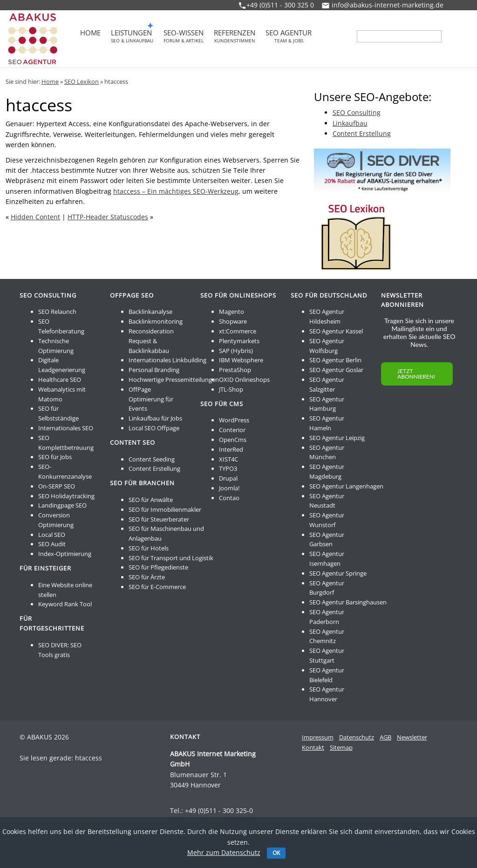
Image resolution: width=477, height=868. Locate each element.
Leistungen (132, 36)
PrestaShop (235, 370)
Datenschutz (357, 737)
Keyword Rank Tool (65, 604)
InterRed (231, 449)
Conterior (232, 430)
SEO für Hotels (149, 548)
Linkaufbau (350, 123)
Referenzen (235, 36)
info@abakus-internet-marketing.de (388, 5)
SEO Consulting (357, 112)
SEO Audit (52, 544)
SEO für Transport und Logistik (171, 558)
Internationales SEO (66, 428)
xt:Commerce (238, 331)
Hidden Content (35, 217)
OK (276, 853)
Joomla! (229, 488)
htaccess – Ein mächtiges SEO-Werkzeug (176, 191)
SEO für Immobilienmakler (165, 509)
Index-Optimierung (65, 554)
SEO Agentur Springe (338, 573)
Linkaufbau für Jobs (155, 418)
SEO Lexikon (82, 81)
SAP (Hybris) (236, 351)
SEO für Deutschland (329, 295)
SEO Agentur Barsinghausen (348, 602)
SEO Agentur (289, 36)
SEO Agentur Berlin (335, 360)
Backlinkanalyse (150, 312)
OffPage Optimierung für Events (151, 399)
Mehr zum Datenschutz (224, 852)
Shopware (233, 321)
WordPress (234, 420)
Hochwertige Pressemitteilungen (174, 380)
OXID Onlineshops (244, 380)
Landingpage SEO (62, 505)
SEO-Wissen (184, 36)
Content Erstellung (362, 133)
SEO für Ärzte (147, 577)
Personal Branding (154, 370)
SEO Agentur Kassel (336, 331)
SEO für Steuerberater (159, 519)
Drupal (228, 478)
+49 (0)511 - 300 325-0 (219, 810)
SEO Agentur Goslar (336, 370)
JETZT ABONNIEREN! (416, 374)
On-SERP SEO (57, 486)
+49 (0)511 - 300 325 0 (280, 5)
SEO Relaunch (57, 312)
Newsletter (412, 737)
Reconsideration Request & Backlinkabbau (151, 341)
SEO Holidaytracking (66, 496)
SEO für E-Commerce (157, 587)
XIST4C (228, 459)
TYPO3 (228, 468)
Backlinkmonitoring (156, 321)
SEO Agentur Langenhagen (346, 486)
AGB (385, 737)
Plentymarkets (239, 341)
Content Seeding (152, 459)
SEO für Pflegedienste (158, 567)
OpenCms (233, 440)
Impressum (318, 737)
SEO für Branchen (142, 483)
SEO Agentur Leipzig (337, 438)
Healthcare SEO (60, 380)
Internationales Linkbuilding (167, 360)
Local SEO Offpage (154, 428)
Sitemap (341, 747)
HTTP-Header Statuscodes (108, 217)
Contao (229, 498)
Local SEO (52, 535)
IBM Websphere (241, 360)
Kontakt (313, 747)
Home (90, 34)
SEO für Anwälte (151, 500)
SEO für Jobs (55, 457)
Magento (232, 312)
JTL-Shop (231, 389)
